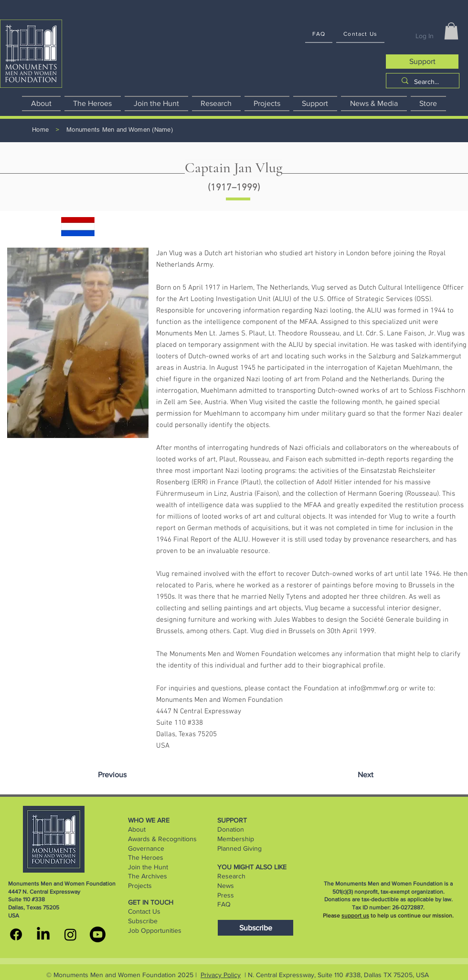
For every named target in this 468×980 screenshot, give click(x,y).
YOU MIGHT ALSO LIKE (252, 867)
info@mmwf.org (374, 688)
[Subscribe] (255, 928)
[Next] (366, 775)
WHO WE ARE (149, 820)
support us (355, 916)
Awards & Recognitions (162, 839)
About (137, 829)
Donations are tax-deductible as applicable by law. (388, 899)
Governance (146, 848)
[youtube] (98, 934)
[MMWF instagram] (70, 934)
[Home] (40, 130)
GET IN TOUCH (151, 902)
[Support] (422, 62)
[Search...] (426, 82)
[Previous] (112, 775)
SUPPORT (232, 820)
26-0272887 (408, 907)
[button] (451, 31)
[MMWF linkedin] (43, 934)
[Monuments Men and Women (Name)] (120, 130)
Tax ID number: (372, 907)
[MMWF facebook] (16, 934)
